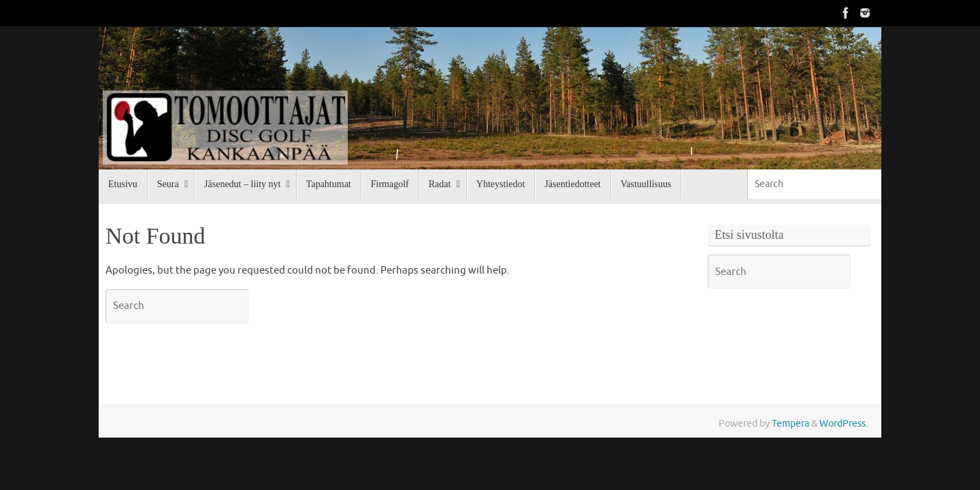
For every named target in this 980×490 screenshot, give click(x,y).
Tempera (790, 424)
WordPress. (844, 424)
